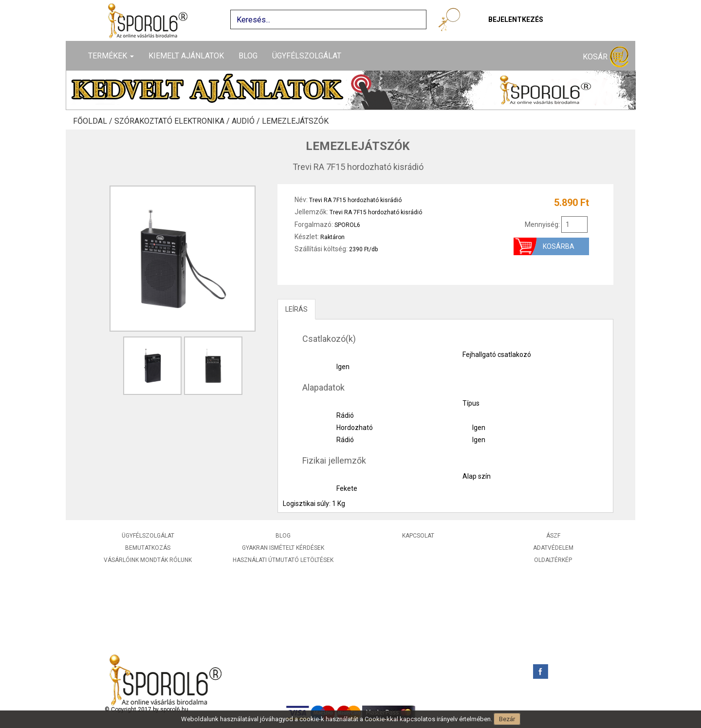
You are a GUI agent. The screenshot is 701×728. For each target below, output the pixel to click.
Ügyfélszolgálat (307, 56)
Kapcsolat (418, 536)
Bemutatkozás (148, 548)
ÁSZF (553, 536)
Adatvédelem (553, 548)
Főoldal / (94, 121)
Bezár (507, 719)
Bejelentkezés (516, 19)
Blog (248, 56)
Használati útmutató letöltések (283, 560)
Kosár (606, 57)
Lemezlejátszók (295, 121)
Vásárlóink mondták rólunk (148, 560)
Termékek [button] (111, 56)
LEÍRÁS (296, 309)
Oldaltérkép (553, 560)
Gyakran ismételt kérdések (283, 548)
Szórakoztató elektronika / (173, 121)
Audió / (247, 121)
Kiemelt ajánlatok (186, 56)
